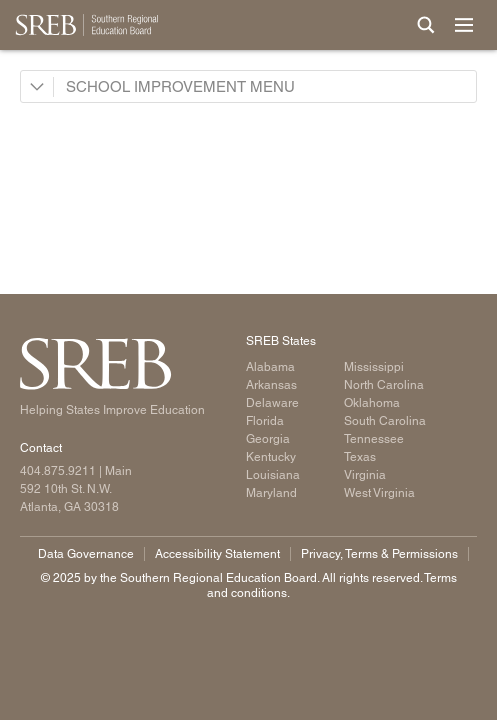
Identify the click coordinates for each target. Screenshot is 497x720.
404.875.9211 (58, 471)
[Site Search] (426, 25)
